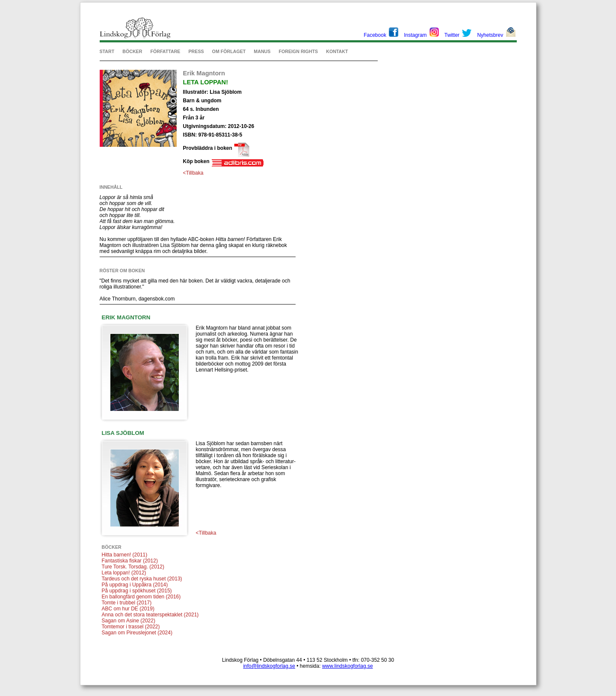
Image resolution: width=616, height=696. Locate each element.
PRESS (196, 51)
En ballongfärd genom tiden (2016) (141, 597)
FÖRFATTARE (165, 51)
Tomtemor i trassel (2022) (131, 627)
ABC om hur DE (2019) (128, 609)
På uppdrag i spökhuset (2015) (137, 591)
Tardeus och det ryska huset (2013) (142, 579)
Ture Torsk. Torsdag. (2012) (133, 567)
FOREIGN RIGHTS (298, 51)
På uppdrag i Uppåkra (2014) (135, 585)
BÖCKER (132, 51)
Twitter (452, 35)
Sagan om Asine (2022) (129, 621)
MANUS (262, 51)
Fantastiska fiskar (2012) (130, 561)
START (107, 51)
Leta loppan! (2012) (124, 573)
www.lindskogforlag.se (348, 666)
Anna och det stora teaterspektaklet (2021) (150, 615)
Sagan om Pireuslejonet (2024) (137, 633)
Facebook (375, 35)
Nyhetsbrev (490, 35)
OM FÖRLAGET (229, 51)
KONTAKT (337, 51)
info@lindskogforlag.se (269, 666)
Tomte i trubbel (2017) (127, 603)
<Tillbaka (193, 173)
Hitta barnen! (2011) (125, 555)
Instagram (415, 35)
